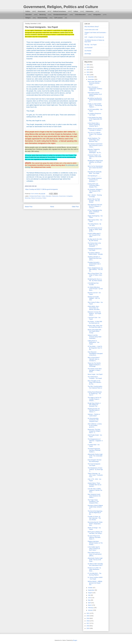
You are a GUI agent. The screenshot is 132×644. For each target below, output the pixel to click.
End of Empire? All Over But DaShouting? (95, 461)
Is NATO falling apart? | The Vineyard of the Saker (94, 235)
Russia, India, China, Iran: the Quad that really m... (95, 326)
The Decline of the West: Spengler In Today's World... (95, 370)
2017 (88, 623)
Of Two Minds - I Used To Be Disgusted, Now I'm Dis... (95, 348)
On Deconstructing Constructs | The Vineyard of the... (93, 420)
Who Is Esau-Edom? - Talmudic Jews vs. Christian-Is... (94, 359)
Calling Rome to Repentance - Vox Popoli (93, 342)
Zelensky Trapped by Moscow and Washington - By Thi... (95, 151)
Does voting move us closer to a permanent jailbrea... (95, 554)
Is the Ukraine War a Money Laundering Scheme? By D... (94, 125)
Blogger (75, 640)
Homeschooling (42, 18)
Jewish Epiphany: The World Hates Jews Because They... (94, 140)
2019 (88, 618)
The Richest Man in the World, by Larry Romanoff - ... (94, 245)
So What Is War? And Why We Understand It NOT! (95, 565)
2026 (88, 65)
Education (29, 15)
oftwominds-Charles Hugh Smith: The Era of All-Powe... (95, 560)
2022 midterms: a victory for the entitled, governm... (95, 425)
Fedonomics (89, 11)
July (89, 595)
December (91, 77)
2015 (88, 628)
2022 (88, 75)
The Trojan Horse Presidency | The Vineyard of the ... (93, 501)
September (91, 590)
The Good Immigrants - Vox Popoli (94, 465)
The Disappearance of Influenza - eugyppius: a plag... (95, 441)
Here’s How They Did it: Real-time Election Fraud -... (94, 83)
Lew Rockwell (88, 48)
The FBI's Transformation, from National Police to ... (95, 388)
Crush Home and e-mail (91, 30)
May (89, 600)
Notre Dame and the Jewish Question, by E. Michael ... (95, 94)
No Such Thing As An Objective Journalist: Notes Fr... (94, 537)
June (90, 598)
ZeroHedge (88, 54)
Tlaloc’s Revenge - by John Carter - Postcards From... (95, 475)
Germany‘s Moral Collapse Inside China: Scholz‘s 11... (95, 507)
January (90, 610)
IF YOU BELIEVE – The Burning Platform (95, 574)
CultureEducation (80, 15)
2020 (88, 616)
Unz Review (88, 51)
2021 (88, 613)
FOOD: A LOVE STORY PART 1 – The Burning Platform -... (95, 105)
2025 (88, 67)
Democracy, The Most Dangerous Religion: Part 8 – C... (94, 431)
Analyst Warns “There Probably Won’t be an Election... (95, 485)
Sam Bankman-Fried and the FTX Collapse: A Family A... (95, 206)
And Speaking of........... (94, 176)
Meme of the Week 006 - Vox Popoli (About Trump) (95, 331)
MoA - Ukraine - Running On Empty (95, 196)
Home (52, 207)
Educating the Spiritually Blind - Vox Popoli (95, 173)
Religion (28, 18)
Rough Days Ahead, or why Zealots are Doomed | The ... (94, 405)
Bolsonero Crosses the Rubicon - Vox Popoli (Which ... (94, 313)
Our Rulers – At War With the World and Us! (95, 322)
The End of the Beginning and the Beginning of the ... (95, 513)
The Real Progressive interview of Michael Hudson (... (94, 450)
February (91, 608)
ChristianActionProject (60, 15)
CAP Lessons (58, 18)
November (91, 79)
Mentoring (43, 15)
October (90, 588)
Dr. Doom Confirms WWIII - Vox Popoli (95, 578)
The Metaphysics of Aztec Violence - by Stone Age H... (95, 469)
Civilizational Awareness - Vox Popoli (95, 249)
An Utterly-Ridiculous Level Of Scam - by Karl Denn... (95, 289)
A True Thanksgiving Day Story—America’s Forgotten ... (95, 212)
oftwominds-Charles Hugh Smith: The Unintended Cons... (95, 456)
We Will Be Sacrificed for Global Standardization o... (95, 100)
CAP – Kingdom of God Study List (94, 37)
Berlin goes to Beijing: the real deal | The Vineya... (95, 533)
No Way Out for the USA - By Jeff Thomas (95, 240)
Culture (76, 11)
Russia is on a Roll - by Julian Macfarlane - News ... (94, 569)
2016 (88, 626)
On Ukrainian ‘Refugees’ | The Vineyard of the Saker (95, 191)
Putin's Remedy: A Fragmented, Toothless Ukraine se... (95, 89)
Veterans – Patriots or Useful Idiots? (94, 415)
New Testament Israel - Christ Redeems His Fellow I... (94, 496)
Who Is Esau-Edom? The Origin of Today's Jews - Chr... (95, 275)
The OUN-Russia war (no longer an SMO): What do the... (95, 229)
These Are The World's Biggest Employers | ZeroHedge (94, 365)
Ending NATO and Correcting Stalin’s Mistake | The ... (94, 185)
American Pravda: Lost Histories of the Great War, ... (94, 157)
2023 (88, 72)
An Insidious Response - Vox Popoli (95, 114)
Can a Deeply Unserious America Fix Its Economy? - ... (95, 180)
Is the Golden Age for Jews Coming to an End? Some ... (94, 549)
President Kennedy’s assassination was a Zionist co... (94, 264)
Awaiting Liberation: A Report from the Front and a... (95, 258)
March (90, 605)
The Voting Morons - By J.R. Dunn (94, 225)
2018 (88, 621)
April (89, 603)
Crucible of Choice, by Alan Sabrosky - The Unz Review (94, 518)
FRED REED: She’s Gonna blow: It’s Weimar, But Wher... (94, 308)
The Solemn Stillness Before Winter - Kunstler (95, 254)
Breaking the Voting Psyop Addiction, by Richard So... (95, 162)
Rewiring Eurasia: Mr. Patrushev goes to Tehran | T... (94, 410)
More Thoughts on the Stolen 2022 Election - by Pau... (95, 382)
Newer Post (29, 207)
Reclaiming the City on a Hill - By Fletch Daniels (95, 280)
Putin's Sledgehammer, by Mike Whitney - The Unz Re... (95, 270)
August (90, 593)
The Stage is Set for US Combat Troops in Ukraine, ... (94, 399)
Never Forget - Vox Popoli (95, 374)
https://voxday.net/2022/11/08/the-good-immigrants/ (42, 189)
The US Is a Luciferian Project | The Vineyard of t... (95, 134)
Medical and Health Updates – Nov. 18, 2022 (94, 298)
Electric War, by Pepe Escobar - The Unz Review (94, 201)
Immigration (97, 15)
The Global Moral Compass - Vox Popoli (95, 378)
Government (42, 11)
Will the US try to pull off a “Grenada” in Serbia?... (95, 129)
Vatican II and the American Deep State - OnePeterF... (95, 337)
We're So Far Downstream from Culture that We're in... (95, 168)
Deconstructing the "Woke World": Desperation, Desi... (95, 524)
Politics (28, 11)
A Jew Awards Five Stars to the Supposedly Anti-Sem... (95, 119)
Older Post (75, 207)
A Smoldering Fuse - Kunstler (94, 284)
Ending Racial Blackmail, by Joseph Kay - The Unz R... (95, 394)
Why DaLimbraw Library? (92, 27)
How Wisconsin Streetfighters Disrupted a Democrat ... (95, 354)
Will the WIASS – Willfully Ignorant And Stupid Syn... (95, 583)
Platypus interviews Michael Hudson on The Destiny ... (95, 543)
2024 (88, 70)
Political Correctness (59, 11)
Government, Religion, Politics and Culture (61, 7)
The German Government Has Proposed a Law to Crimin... (95, 145)
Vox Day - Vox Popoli (91, 45)
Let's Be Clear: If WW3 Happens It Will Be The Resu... (95, 490)
